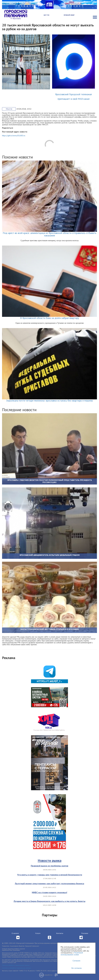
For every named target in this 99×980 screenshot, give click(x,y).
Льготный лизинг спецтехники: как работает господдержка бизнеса (50, 883)
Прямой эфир (69, 15)
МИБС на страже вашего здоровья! (50, 892)
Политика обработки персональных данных (16, 965)
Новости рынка (50, 860)
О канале (15, 933)
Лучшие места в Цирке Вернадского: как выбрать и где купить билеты (50, 901)
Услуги (38, 933)
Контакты (60, 933)
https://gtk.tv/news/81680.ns (14, 136)
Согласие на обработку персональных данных (16, 968)
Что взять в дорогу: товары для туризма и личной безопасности (50, 875)
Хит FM (46, 15)
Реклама (85, 933)
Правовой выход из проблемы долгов (50, 866)
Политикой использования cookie (72, 954)
